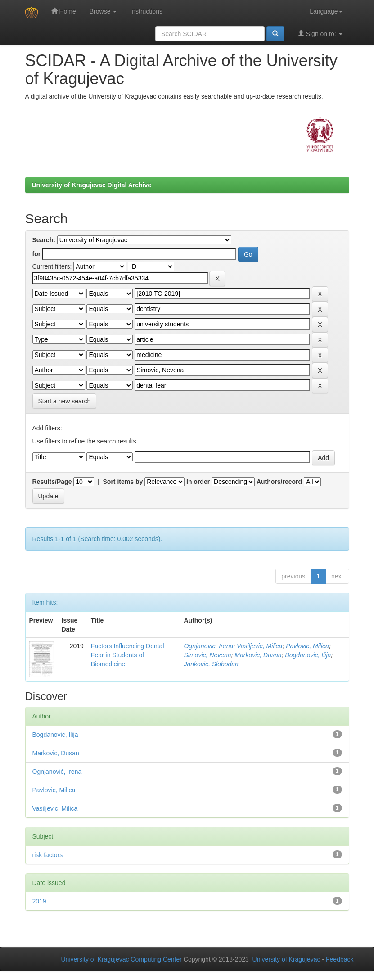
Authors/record (279, 482)
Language (326, 11)
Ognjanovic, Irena (208, 646)
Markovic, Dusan (258, 655)
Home (64, 11)
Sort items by (123, 482)
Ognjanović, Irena (57, 772)
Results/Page (52, 482)
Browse (103, 11)
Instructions (146, 11)
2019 (39, 901)
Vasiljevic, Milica (259, 646)
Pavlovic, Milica (307, 646)
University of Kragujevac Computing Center (122, 959)
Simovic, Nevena (207, 655)
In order (198, 482)
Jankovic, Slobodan (211, 664)
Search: (44, 240)
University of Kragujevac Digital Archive (92, 185)
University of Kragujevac (286, 959)
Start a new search (65, 401)
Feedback (340, 959)
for (37, 254)
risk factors (48, 855)
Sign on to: (320, 34)
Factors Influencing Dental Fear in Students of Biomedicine (128, 655)
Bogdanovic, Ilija (308, 655)
